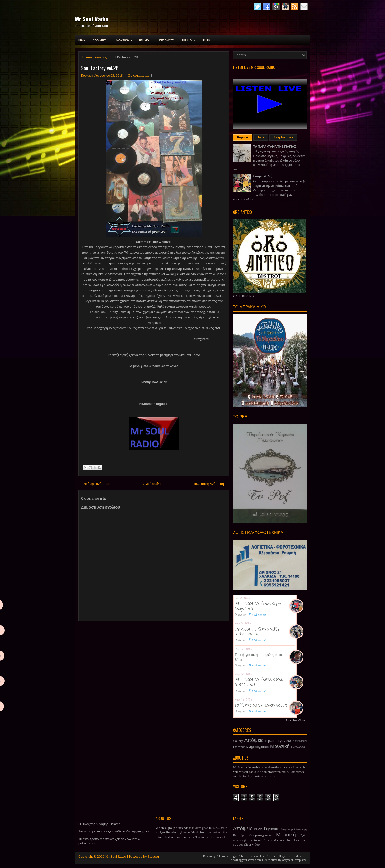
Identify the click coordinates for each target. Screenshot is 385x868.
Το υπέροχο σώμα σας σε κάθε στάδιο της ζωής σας (114, 831)
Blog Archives (283, 137)
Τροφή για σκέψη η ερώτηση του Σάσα (259, 657)
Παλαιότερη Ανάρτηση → (211, 484)
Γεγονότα (283, 740)
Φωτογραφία (298, 747)
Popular (243, 137)
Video (256, 845)
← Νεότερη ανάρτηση (95, 484)
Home (82, 40)
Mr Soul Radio (91, 19)
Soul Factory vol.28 (100, 68)
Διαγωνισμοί (300, 741)
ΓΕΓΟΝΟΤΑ (167, 40)
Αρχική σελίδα (151, 484)
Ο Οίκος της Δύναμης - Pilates (99, 824)
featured (256, 840)
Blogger (153, 857)
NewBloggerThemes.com (246, 860)
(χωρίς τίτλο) (263, 176)
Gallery (238, 741)
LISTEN (206, 40)
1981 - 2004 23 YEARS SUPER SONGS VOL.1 (259, 682)
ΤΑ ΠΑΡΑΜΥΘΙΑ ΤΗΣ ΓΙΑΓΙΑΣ (275, 146)
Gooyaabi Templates (294, 860)
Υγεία (303, 835)
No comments (138, 75)
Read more (258, 615)
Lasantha (258, 856)
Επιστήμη (239, 747)
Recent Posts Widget (296, 720)
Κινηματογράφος (258, 747)
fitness (268, 840)
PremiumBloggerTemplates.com (287, 856)
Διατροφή (301, 829)
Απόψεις (101, 57)
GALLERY (147, 39)
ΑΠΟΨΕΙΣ (102, 39)
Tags (261, 137)
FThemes (222, 856)
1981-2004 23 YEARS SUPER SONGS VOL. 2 (257, 632)
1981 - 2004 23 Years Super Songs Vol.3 (258, 606)
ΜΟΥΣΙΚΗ (126, 39)
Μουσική (280, 746)
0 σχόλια (241, 615)
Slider (247, 845)
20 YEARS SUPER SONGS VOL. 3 (261, 705)
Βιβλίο (270, 741)
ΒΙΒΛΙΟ (190, 39)
